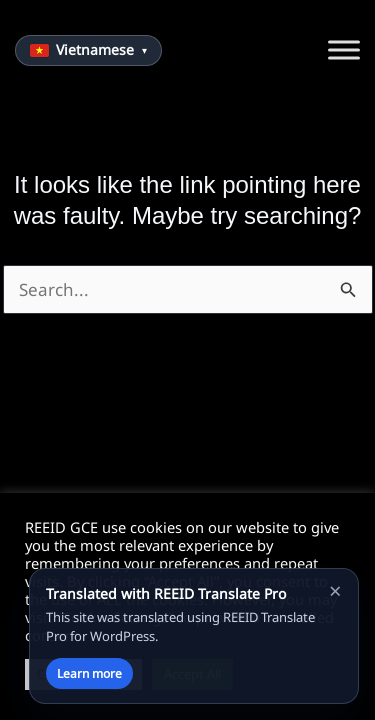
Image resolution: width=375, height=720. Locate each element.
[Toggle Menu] (344, 50)
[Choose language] (88, 50)
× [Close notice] (335, 590)
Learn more (89, 673)
